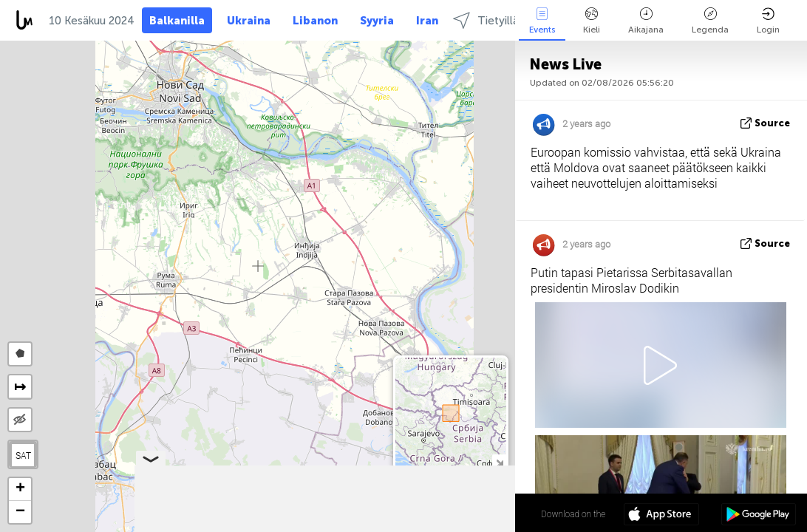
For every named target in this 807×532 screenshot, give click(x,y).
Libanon (315, 21)
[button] (20, 490)
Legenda (710, 21)
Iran (427, 21)
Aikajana (646, 21)
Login (768, 21)
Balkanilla (177, 21)
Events (542, 21)
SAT (23, 455)
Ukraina (249, 21)
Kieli (592, 21)
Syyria (377, 21)
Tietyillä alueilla (505, 20)
